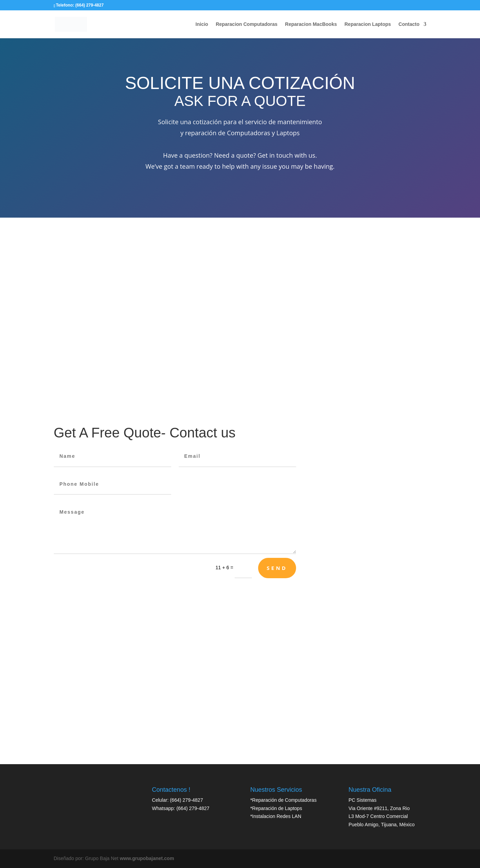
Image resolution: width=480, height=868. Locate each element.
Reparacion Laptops (368, 24)
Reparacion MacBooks (311, 24)
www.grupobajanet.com (147, 858)
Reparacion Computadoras (247, 24)
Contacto (409, 24)
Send (277, 568)
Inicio (202, 24)
